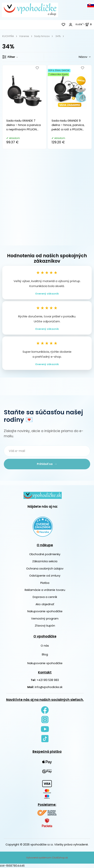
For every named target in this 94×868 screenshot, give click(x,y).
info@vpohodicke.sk (49, 687)
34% (58, 36)
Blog (45, 654)
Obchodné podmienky (45, 554)
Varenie (24, 36)
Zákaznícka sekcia (45, 561)
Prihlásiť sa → (47, 464)
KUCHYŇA (8, 36)
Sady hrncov (42, 36)
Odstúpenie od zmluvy (45, 576)
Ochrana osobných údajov (45, 569)
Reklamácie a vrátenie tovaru (45, 590)
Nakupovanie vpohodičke (45, 611)
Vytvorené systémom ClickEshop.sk (47, 858)
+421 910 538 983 (48, 680)
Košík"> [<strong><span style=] (84, 24)
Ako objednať (45, 604)
